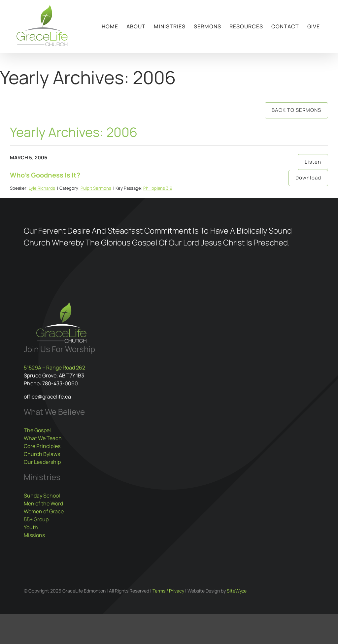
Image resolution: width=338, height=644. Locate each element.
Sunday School (42, 496)
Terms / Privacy (168, 591)
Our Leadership (42, 462)
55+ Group (36, 519)
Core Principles (42, 446)
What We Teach (43, 438)
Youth (31, 527)
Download (308, 178)
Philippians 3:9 (158, 188)
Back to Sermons (296, 110)
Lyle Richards (42, 188)
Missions (34, 535)
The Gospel (37, 430)
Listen (313, 162)
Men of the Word (43, 503)
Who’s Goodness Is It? (45, 175)
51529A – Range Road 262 (54, 368)
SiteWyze (237, 591)
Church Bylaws (42, 454)
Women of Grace (44, 511)
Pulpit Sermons (96, 188)
